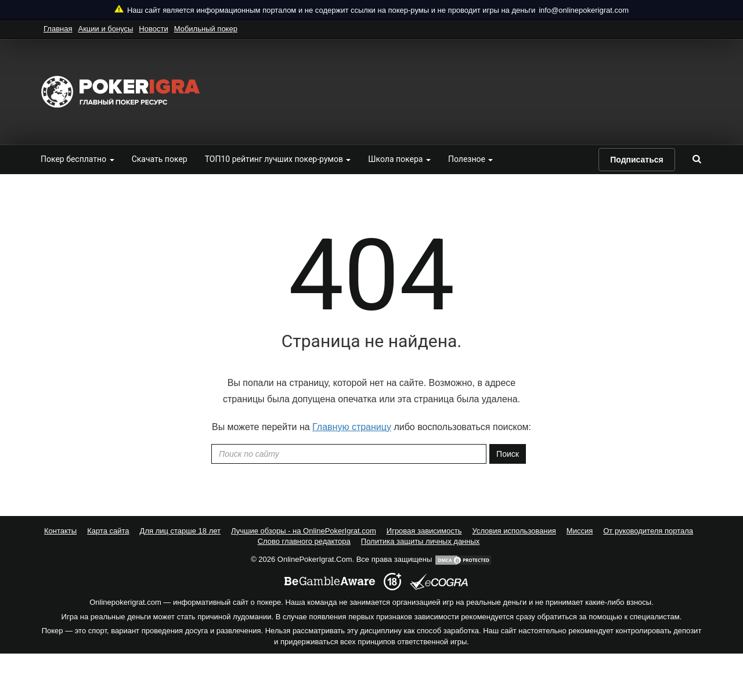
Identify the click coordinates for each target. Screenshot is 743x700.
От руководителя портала (648, 531)
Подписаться (637, 160)
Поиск (508, 454)
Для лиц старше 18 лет (180, 531)
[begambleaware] (330, 582)
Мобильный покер (206, 29)
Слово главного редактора (304, 541)
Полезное (470, 159)
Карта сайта (108, 531)
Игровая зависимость (424, 531)
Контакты (60, 531)
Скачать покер (160, 159)
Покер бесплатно (77, 159)
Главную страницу (352, 427)
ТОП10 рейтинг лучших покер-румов (278, 159)
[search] (697, 159)
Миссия (580, 531)
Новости (153, 29)
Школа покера (399, 159)
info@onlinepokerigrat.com (584, 10)
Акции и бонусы (105, 29)
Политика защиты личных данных (421, 541)
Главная (58, 29)
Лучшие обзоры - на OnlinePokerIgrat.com (304, 531)
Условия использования (514, 531)
